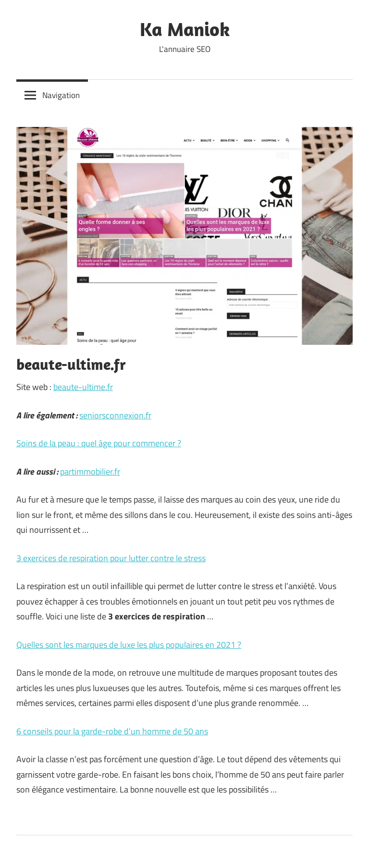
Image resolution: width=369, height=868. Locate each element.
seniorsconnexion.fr (115, 415)
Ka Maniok (185, 29)
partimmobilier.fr (90, 472)
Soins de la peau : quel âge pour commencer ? (99, 443)
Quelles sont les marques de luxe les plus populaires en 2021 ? (129, 645)
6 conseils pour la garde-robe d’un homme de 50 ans (112, 731)
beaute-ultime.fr (83, 387)
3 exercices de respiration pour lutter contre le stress (111, 558)
